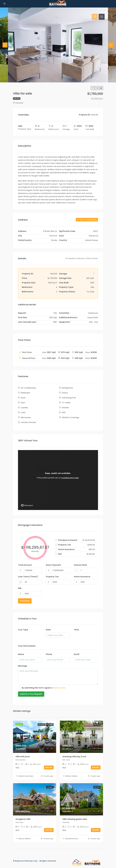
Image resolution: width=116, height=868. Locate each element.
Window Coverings (70, 414)
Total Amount (25, 560)
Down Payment (53, 560)
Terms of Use (59, 683)
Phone (49, 650)
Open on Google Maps (87, 220)
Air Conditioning (28, 388)
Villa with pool (23, 752)
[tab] (95, 17)
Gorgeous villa (23, 815)
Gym (23, 401)
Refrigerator (67, 388)
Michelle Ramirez (72, 834)
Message (23, 661)
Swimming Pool (69, 396)
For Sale (17, 98)
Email (77, 650)
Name (21, 650)
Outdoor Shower (28, 418)
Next (111, 45)
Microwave (26, 414)
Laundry (24, 405)
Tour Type (23, 625)
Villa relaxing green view (75, 815)
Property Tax (52, 572)
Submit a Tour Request (31, 689)
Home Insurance (82, 572)
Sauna (65, 392)
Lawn (23, 409)
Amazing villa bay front (74, 752)
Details (49, 763)
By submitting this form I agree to (41, 683)
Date (48, 625)
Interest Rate (80, 560)
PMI (20, 584)
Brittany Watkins (71, 772)
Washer (65, 405)
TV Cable (66, 401)
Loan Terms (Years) (28, 572)
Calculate (25, 596)
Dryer (23, 396)
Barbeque (25, 392)
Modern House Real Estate (28, 772)
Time (76, 625)
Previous (5, 45)
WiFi (64, 409)
